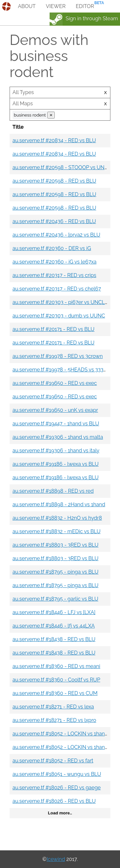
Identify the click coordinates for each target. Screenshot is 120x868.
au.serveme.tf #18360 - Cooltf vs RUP (56, 680)
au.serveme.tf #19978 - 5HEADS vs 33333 (61, 370)
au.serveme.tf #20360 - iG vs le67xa (54, 262)
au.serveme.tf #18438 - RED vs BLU (54, 639)
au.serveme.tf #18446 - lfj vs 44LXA (54, 626)
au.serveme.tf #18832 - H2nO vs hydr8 (57, 518)
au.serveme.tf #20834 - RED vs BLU (54, 140)
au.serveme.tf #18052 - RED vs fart (53, 761)
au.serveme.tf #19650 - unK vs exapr (55, 410)
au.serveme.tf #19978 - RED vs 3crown (58, 356)
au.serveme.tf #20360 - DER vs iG (52, 248)
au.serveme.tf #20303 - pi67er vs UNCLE (60, 302)
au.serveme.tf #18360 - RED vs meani (56, 666)
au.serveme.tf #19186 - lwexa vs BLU (56, 464)
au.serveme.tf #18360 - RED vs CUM (55, 693)
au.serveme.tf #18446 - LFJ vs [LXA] (54, 612)
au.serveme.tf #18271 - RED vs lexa (53, 707)
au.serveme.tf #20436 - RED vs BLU (54, 221)
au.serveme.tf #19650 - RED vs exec (55, 383)
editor (85, 6)
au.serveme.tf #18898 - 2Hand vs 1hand (59, 504)
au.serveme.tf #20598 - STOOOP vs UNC (60, 167)
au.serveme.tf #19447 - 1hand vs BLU (56, 424)
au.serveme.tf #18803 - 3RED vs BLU (56, 545)
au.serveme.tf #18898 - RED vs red (53, 491)
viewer (56, 6)
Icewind (56, 859)
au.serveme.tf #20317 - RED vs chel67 (57, 289)
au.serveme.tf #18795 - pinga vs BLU (56, 572)
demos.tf (7, 6)
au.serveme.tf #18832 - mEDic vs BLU (56, 531)
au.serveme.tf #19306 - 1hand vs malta (58, 437)
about (27, 6)
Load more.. (60, 813)
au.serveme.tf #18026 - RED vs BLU (54, 801)
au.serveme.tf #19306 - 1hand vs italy (56, 451)
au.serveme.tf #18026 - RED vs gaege (57, 788)
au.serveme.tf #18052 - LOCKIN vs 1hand (60, 734)
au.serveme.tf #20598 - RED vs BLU (54, 181)
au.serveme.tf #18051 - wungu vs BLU (57, 774)
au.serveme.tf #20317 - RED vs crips (54, 275)
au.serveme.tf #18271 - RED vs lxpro (54, 720)
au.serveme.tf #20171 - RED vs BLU (53, 329)
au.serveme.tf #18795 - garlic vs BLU (55, 599)
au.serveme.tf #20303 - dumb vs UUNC (59, 316)
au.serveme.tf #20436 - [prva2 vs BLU (56, 235)
